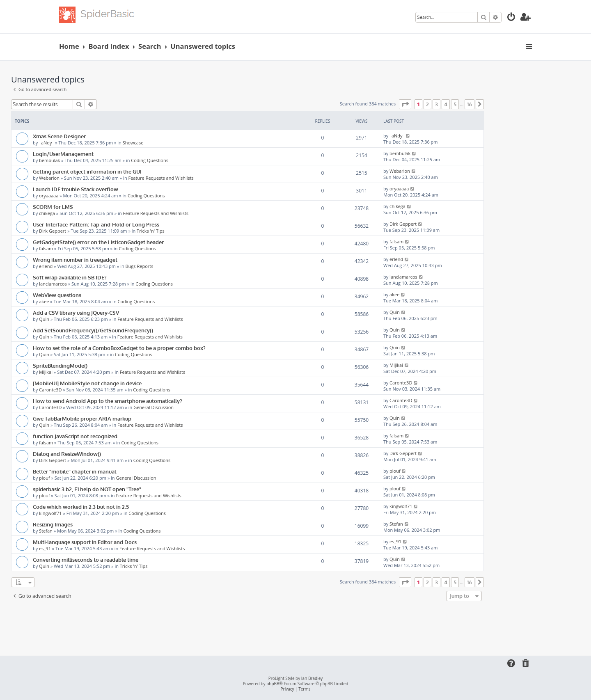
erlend (46, 266)
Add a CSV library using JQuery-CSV (76, 312)
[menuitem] (511, 18)
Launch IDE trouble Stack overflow (76, 189)
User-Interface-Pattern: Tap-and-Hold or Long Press (96, 224)
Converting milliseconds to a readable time (86, 559)
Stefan (46, 531)
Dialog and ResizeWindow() (67, 454)
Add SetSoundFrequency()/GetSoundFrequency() (93, 330)
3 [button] (436, 104)
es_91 (45, 548)
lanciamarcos (53, 284)
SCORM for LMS (53, 207)
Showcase (133, 143)
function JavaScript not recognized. (76, 436)
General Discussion (153, 407)
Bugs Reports (140, 266)
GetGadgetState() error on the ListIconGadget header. (99, 242)
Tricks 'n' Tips (151, 231)
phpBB (273, 684)
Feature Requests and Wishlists (161, 178)
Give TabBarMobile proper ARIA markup (82, 418)
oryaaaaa (49, 196)
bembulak (49, 160)
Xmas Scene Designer (59, 136)
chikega (47, 213)
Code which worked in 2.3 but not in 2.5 (81, 507)
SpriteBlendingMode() (60, 365)
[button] (405, 104)
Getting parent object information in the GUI (87, 171)
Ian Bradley (312, 678)
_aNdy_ (46, 143)
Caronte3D (50, 390)
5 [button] (455, 104)
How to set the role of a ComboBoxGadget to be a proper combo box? (119, 348)
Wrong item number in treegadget (75, 260)
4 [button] (446, 104)
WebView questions (57, 295)
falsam (46, 248)
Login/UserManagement (63, 154)
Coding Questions (150, 160)
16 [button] (470, 104)
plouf (45, 478)
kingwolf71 (50, 513)
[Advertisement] (247, 626)
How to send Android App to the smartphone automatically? (108, 401)
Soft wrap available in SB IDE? (70, 277)
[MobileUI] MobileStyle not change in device (87, 383)
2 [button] (427, 104)
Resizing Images (53, 524)
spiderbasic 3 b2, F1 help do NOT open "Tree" (87, 489)
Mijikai (46, 372)
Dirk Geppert (53, 231)
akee (44, 301)
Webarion (49, 178)
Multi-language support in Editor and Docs (85, 542)
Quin (44, 319)
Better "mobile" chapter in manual (74, 471)
